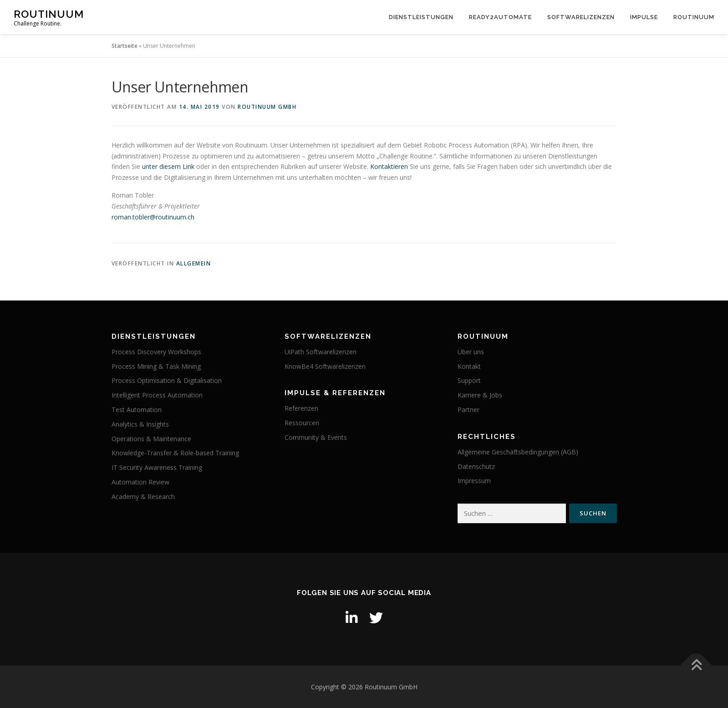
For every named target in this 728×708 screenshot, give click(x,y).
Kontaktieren (389, 166)
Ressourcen (302, 423)
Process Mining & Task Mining (156, 366)
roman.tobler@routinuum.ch (153, 217)
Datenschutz (476, 466)
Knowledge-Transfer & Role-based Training (175, 453)
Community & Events (316, 437)
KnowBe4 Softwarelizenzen (325, 366)
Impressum (474, 481)
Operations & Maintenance (151, 439)
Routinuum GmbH (267, 107)
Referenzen (301, 408)
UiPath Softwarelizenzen (321, 352)
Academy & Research (143, 497)
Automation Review (140, 482)
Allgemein (194, 263)
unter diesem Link (168, 166)
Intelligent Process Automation (157, 395)
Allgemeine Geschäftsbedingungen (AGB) (518, 452)
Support (469, 380)
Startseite (125, 46)
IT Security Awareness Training (157, 467)
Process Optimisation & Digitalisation (167, 380)
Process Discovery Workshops (156, 352)
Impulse (644, 17)
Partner (468, 410)
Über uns (471, 352)
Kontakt (469, 366)
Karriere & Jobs (480, 395)
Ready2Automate (500, 17)
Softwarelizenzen (581, 17)
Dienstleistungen (421, 17)
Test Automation (137, 410)
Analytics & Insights (140, 424)
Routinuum (49, 14)
